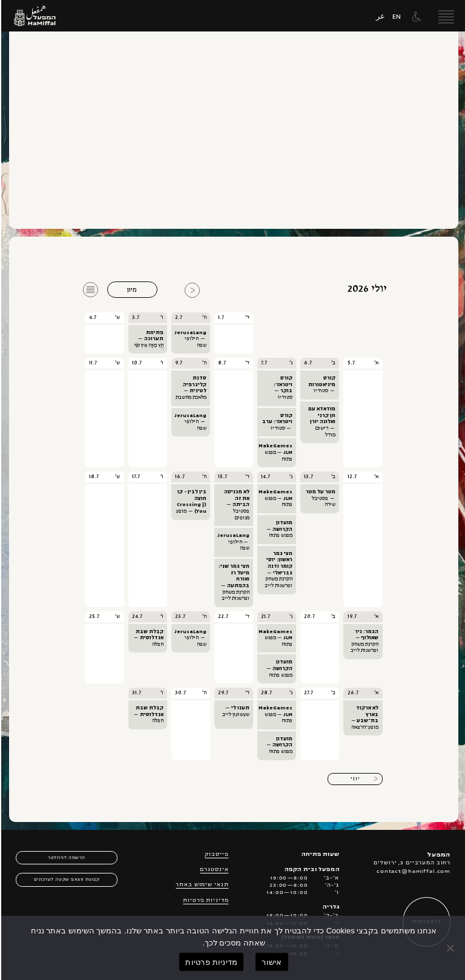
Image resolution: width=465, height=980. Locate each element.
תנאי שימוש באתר (201, 885)
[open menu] (445, 16)
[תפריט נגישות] (414, 17)
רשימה (90, 283)
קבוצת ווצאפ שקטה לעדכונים (66, 880)
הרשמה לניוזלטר (65, 858)
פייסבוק (215, 855)
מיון (131, 290)
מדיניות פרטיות (204, 901)
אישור (270, 962)
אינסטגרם (213, 870)
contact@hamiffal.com (412, 872)
